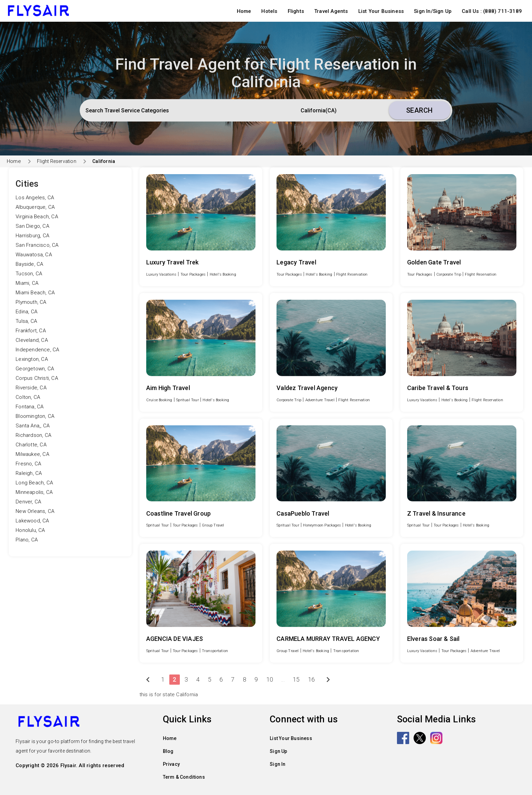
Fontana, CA (30, 407)
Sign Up (278, 751)
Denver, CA (28, 502)
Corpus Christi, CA (37, 378)
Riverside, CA (31, 388)
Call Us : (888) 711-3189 (492, 11)
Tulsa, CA (26, 321)
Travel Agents (331, 11)
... (283, 679)
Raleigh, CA (29, 473)
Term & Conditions (184, 777)
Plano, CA (27, 540)
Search (420, 110)
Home (244, 11)
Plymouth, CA (31, 302)
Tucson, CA (29, 274)
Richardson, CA (33, 435)
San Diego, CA (32, 226)
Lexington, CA (32, 359)
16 (311, 679)
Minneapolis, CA (34, 492)
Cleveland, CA (32, 340)
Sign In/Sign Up (433, 11)
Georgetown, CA (35, 369)
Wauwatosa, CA (34, 255)
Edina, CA (26, 312)
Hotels (269, 11)
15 (296, 679)
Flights (296, 11)
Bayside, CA (29, 264)
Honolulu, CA (30, 530)
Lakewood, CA (32, 521)
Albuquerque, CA (35, 207)
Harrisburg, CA (32, 236)
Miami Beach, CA (35, 293)
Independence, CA (37, 350)
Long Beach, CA (34, 483)
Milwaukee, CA (32, 454)
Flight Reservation (57, 161)
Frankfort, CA (31, 331)
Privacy (171, 764)
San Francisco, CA (37, 245)
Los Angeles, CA (35, 198)
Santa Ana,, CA (33, 426)
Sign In (278, 764)
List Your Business (381, 11)
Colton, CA (28, 397)
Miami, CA (27, 283)
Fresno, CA (28, 464)
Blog (168, 751)
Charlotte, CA (31, 445)
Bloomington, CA (35, 416)
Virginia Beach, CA (37, 217)
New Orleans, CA (35, 511)
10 (270, 679)
